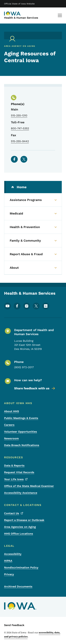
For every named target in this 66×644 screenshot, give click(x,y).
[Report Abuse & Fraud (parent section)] (33, 254)
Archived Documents (18, 586)
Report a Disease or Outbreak (24, 520)
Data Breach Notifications (22, 445)
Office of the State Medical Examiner (29, 486)
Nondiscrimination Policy (21, 568)
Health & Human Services (21, 18)
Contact (14, 513)
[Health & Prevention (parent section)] (33, 227)
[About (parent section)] (33, 268)
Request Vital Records (19, 472)
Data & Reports (14, 466)
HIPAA (8, 561)
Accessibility (13, 554)
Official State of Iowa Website (19, 4)
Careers (9, 425)
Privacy (9, 574)
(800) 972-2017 (24, 367)
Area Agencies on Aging (20, 527)
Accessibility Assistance (21, 493)
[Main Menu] (60, 15)
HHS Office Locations (19, 534)
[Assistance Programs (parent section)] (33, 200)
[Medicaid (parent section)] (33, 213)
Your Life (16, 479)
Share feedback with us (35, 388)
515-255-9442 (20, 141)
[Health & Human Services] (13, 14)
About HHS (12, 411)
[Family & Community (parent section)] (33, 241)
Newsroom (11, 438)
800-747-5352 (20, 128)
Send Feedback (14, 625)
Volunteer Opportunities (21, 432)
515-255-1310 (19, 115)
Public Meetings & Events (21, 418)
